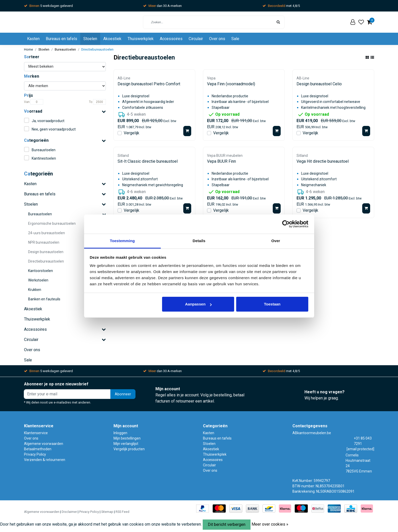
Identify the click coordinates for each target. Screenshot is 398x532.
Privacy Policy (35, 454)
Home (29, 49)
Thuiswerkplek (141, 39)
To (91, 102)
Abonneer (123, 394)
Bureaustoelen (65, 49)
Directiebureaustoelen (97, 49)
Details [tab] (199, 241)
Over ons (217, 39)
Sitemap (107, 512)
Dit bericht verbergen (227, 524)
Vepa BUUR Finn (221, 161)
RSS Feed (122, 512)
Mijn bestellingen (127, 438)
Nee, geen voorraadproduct (54, 129)
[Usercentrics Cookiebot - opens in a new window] (286, 224)
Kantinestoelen (44, 158)
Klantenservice (36, 433)
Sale (235, 39)
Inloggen (120, 433)
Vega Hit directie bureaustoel (323, 161)
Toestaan (272, 304)
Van (27, 102)
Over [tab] (276, 241)
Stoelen (90, 39)
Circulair (196, 39)
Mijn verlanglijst (126, 444)
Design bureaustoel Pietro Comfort (149, 84)
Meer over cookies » (270, 524)
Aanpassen (198, 304)
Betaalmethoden (38, 449)
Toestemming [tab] (122, 241)
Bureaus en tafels (61, 39)
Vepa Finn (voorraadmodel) (231, 84)
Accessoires (171, 39)
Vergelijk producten (129, 449)
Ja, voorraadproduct (48, 121)
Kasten (33, 39)
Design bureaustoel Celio (319, 84)
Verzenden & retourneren (45, 460)
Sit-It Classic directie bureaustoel (148, 161)
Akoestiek (112, 39)
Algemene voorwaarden (44, 444)
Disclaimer (69, 512)
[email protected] (360, 449)
